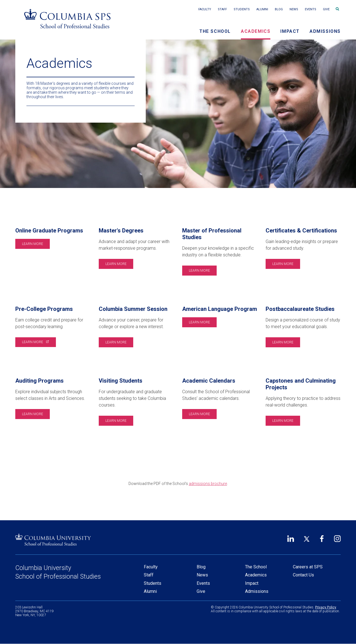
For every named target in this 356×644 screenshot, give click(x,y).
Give (326, 9)
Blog (279, 9)
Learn (35, 342)
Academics (256, 31)
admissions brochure (208, 484)
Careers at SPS (308, 567)
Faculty (205, 9)
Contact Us (303, 575)
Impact (290, 31)
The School (215, 31)
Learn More (33, 244)
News (294, 9)
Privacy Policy (326, 607)
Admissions (325, 31)
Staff (222, 9)
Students (242, 9)
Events (311, 9)
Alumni (262, 9)
